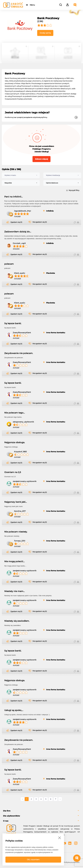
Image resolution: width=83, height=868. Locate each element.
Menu (32, 5)
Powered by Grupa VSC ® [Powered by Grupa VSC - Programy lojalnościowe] (12, 856)
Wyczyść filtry (74, 190)
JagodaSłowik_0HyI (22, 211)
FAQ (11, 862)
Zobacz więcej (41, 159)
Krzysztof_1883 (20, 452)
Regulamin (31, 862)
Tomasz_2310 (20, 541)
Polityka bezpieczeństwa (52, 863)
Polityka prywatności (72, 862)
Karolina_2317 (20, 511)
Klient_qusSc (20, 273)
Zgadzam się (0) (16, 222)
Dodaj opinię (45, 33)
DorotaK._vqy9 (19, 243)
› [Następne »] (60, 799)
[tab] (41, 811)
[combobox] (21, 175)
